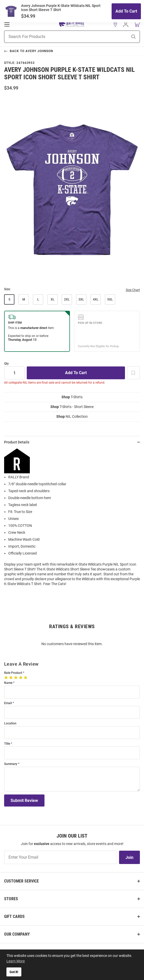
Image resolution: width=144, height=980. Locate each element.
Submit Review (24, 801)
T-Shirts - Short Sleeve (72, 407)
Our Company (17, 934)
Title (7, 744)
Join (129, 857)
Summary (11, 764)
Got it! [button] (14, 972)
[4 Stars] (21, 677)
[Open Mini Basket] (137, 24)
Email (8, 703)
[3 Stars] (16, 677)
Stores (11, 899)
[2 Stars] (11, 677)
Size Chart (133, 290)
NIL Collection (72, 416)
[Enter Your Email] (61, 857)
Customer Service (21, 881)
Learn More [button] (16, 961)
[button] (115, 24)
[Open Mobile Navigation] (7, 24)
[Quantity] (14, 373)
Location (10, 724)
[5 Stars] (26, 677)
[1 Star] (7, 677)
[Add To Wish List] (133, 373)
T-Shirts (72, 397)
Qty (6, 364)
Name (8, 683)
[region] (72, 519)
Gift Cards (14, 916)
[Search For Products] (60, 37)
